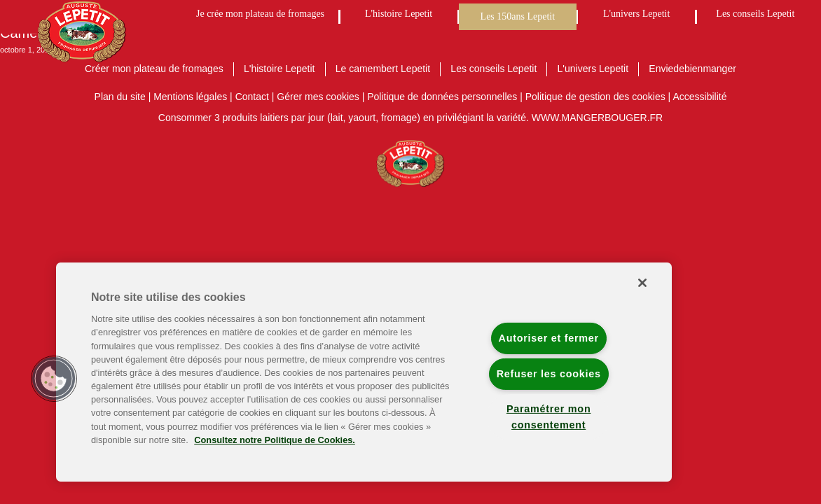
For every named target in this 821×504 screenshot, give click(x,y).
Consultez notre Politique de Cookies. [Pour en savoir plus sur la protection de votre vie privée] (275, 440)
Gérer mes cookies (318, 97)
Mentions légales (190, 97)
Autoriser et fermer (549, 338)
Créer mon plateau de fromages (154, 69)
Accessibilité (699, 97)
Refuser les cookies (549, 374)
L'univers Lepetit (636, 14)
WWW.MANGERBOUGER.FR (597, 118)
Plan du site (120, 97)
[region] (364, 372)
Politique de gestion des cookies (595, 97)
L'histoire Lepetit (399, 14)
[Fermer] (642, 283)
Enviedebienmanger (692, 69)
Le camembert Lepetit (383, 69)
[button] (54, 379)
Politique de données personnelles (442, 97)
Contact (252, 97)
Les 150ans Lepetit (518, 16)
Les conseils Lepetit (755, 14)
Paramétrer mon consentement (549, 417)
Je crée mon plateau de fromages (260, 14)
